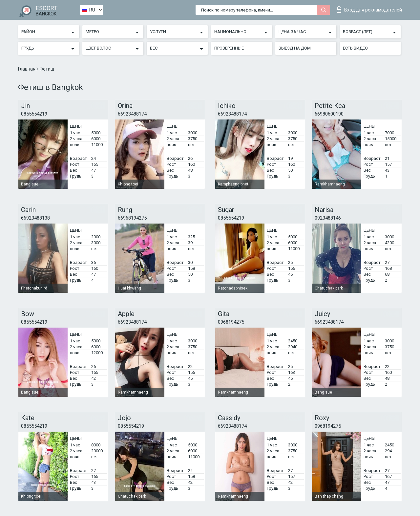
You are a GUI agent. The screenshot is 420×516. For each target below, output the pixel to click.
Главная (27, 69)
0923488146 (328, 218)
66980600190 (329, 114)
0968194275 (231, 322)
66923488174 (132, 114)
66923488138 (35, 218)
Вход (369, 10)
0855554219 (34, 114)
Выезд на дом (295, 48)
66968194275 (132, 218)
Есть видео (355, 48)
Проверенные (229, 48)
